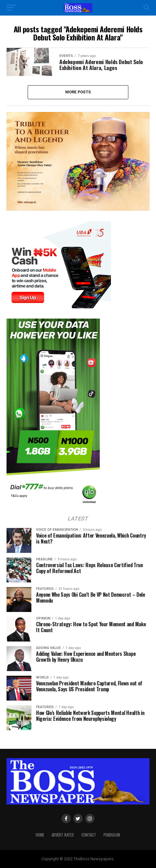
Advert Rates (63, 835)
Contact (89, 835)
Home (40, 835)
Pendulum (112, 835)
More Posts (78, 92)
